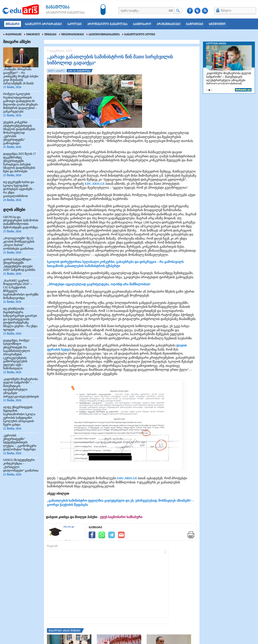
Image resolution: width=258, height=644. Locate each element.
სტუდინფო (217, 24)
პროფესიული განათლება (107, 24)
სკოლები (75, 24)
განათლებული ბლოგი (139, 35)
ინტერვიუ (32, 35)
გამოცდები (195, 24)
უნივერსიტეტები (71, 35)
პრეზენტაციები (169, 24)
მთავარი (13, 24)
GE (171, 11)
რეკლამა (52, 546)
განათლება (58, 7)
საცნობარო (142, 24)
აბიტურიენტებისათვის (103, 35)
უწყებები (49, 35)
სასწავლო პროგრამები (43, 24)
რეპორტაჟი (12, 35)
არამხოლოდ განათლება (59, 13)
